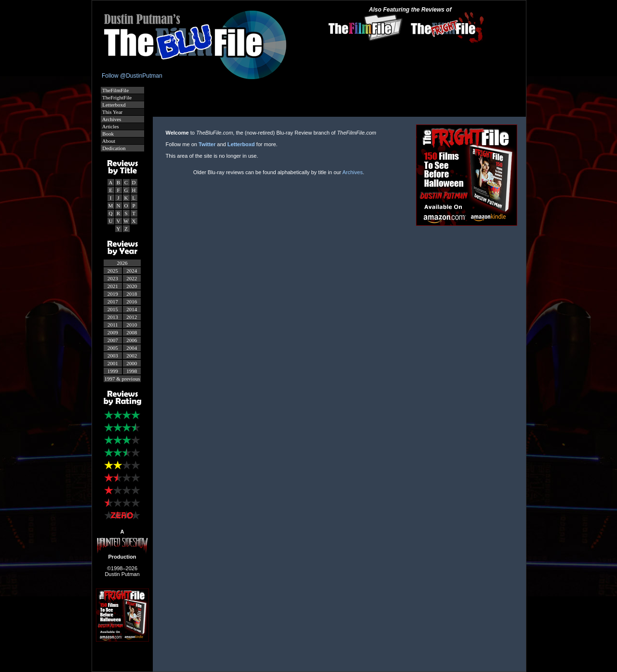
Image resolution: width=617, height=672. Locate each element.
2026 (122, 263)
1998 (132, 371)
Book (108, 134)
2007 (113, 340)
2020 (132, 286)
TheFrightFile (117, 97)
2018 (132, 294)
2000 (132, 363)
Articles (110, 126)
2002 (132, 356)
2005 (113, 348)
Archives (111, 119)
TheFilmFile (115, 90)
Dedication (114, 148)
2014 (132, 309)
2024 (132, 271)
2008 (132, 332)
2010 (132, 325)
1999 (113, 371)
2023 (113, 278)
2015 (113, 309)
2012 (132, 317)
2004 (132, 348)
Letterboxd (114, 105)
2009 (113, 332)
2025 (113, 271)
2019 (113, 294)
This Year (112, 112)
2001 (113, 363)
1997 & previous (122, 379)
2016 (132, 302)
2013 (113, 317)
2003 (113, 356)
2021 (113, 286)
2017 (113, 302)
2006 (132, 340)
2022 (132, 278)
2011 (113, 325)
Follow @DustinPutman (132, 76)
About (108, 141)
